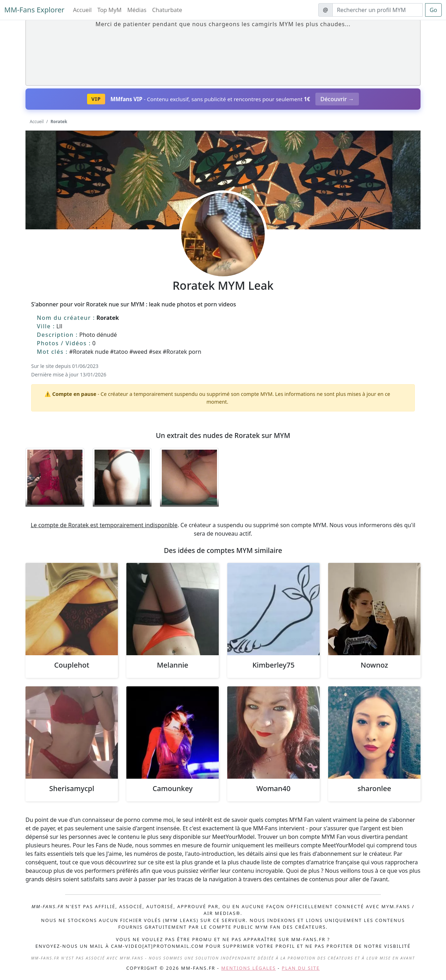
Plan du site (301, 968)
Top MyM (110, 10)
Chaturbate (167, 10)
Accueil (82, 10)
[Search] (378, 10)
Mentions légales (248, 968)
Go (433, 10)
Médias (137, 10)
